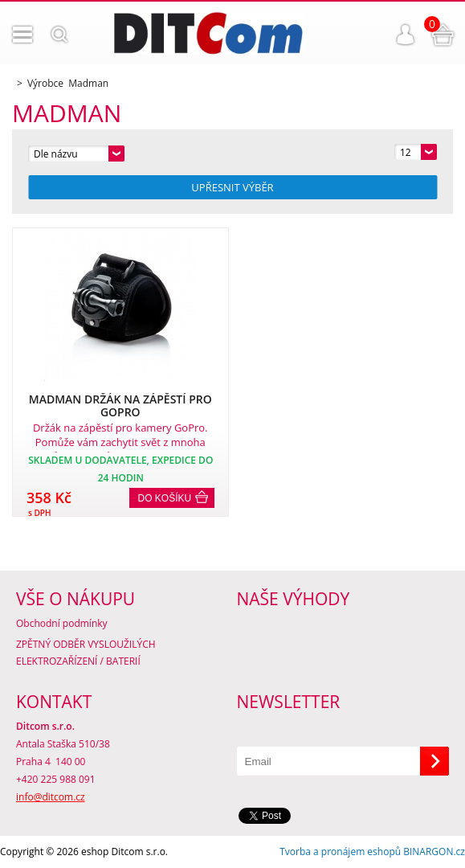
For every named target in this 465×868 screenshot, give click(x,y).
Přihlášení (406, 35)
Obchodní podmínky (62, 623)
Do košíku (165, 498)
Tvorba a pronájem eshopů (340, 852)
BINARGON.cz (434, 852)
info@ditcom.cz (51, 797)
